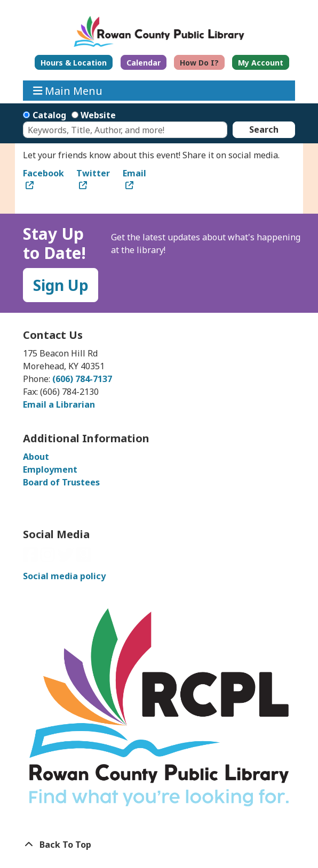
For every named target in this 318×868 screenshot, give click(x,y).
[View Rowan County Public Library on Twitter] (67, 558)
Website (98, 115)
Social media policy (64, 576)
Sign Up (61, 285)
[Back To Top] (159, 845)
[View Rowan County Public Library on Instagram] (49, 558)
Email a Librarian (59, 404)
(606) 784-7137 (82, 379)
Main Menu (68, 90)
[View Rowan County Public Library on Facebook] (31, 558)
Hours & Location (74, 63)
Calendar (144, 63)
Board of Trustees (61, 482)
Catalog (49, 115)
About (36, 457)
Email (134, 173)
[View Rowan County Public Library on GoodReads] (84, 558)
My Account (261, 63)
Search (264, 129)
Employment (50, 469)
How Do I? (199, 63)
